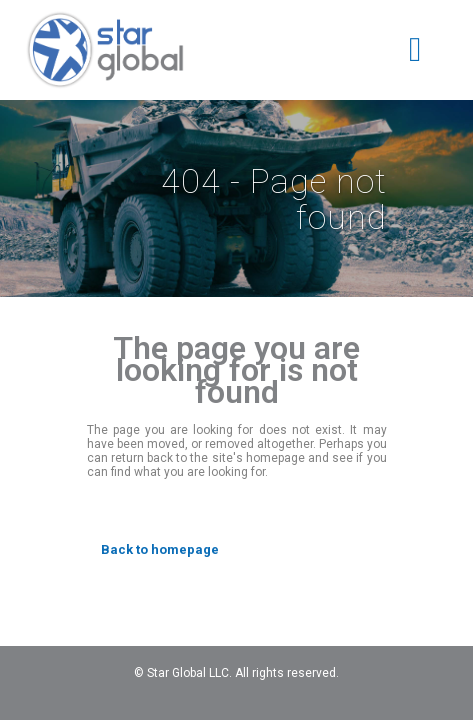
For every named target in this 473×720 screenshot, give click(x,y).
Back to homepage (160, 549)
